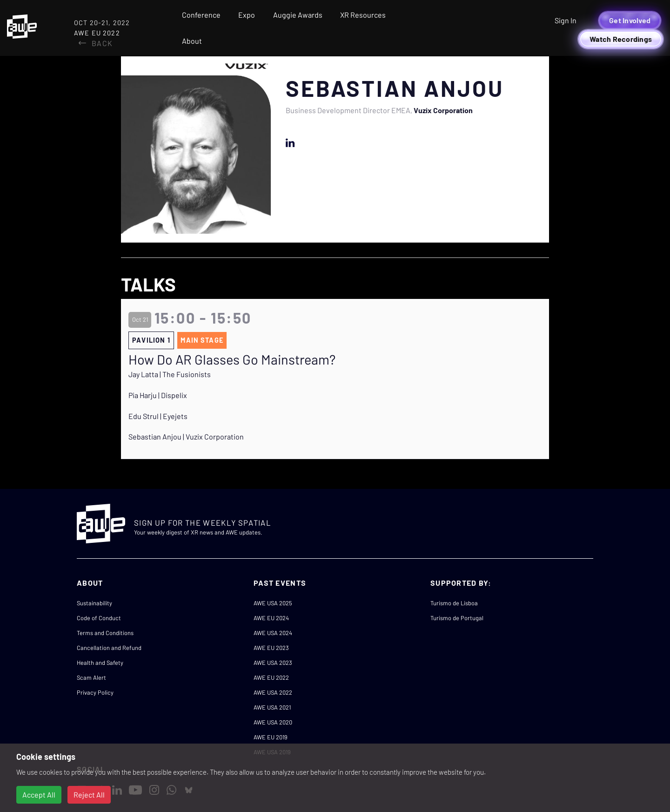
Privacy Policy (95, 692)
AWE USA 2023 (273, 663)
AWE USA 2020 (273, 722)
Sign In (566, 20)
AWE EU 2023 (271, 648)
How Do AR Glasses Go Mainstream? (232, 359)
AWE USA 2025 (273, 603)
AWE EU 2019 (271, 737)
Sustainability (94, 603)
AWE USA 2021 (272, 707)
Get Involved (630, 20)
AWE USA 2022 (273, 692)
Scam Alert (91, 677)
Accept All (39, 795)
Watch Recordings (621, 39)
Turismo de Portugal (457, 618)
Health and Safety (100, 663)
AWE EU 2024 (271, 618)
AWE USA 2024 (273, 633)
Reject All (89, 795)
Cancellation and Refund (109, 648)
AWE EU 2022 (271, 677)
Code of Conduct (99, 618)
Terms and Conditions (105, 633)
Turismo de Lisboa (454, 603)
